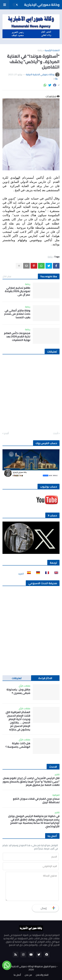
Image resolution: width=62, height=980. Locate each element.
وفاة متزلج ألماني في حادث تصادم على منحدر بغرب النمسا (17, 314)
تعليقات (17, 678)
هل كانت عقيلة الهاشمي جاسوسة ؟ (18, 745)
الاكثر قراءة (45, 678)
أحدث (55, 433)
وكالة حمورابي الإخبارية (42, 5)
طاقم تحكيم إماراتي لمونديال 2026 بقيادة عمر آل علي (18, 291)
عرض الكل (7, 276)
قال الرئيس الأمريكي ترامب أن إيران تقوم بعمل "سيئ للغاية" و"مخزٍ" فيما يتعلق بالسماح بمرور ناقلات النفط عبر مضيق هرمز (31, 782)
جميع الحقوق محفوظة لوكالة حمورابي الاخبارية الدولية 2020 (30, 968)
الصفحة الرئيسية (52, 50)
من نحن (28, 975)
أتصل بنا (17, 975)
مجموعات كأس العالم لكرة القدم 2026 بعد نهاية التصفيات (17, 337)
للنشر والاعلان (42, 975)
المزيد (21, 574)
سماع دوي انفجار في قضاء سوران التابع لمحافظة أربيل (36, 800)
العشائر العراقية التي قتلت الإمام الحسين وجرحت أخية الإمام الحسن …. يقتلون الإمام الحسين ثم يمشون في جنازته (18, 721)
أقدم (6, 433)
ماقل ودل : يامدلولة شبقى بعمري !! (18, 691)
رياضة (40, 50)
